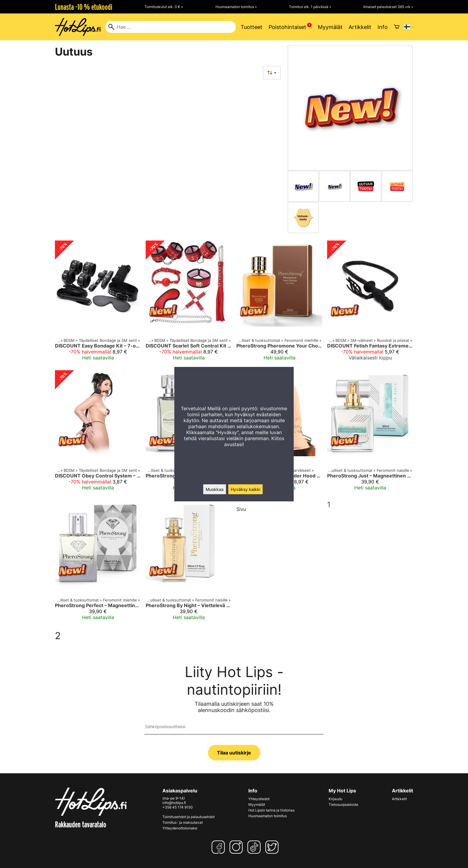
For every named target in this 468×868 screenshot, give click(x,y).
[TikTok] (255, 847)
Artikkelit (360, 27)
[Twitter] (273, 847)
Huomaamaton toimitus (268, 816)
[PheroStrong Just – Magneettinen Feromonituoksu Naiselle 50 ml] (370, 433)
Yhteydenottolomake (180, 828)
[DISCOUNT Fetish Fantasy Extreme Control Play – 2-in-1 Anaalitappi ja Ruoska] (370, 303)
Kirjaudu (335, 799)
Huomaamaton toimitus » (236, 7)
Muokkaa (215, 489)
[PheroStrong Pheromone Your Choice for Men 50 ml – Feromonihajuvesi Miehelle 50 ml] (279, 303)
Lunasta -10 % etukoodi (84, 7)
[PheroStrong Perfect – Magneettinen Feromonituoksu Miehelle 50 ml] (98, 563)
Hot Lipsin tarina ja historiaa (271, 810)
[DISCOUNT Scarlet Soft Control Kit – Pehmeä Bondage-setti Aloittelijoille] (189, 303)
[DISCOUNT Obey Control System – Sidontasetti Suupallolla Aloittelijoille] (98, 433)
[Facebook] (219, 847)
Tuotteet (251, 27)
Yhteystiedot (259, 799)
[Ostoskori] (397, 27)
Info (383, 27)
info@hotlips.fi (174, 803)
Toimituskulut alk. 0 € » (164, 7)
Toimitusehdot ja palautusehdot (188, 817)
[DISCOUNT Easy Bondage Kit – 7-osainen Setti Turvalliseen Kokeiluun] (98, 303)
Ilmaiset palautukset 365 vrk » (388, 7)
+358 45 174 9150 (178, 807)
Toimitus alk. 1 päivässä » (310, 7)
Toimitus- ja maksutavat (183, 822)
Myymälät (330, 27)
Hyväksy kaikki (245, 489)
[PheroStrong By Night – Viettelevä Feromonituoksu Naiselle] (189, 563)
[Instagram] (237, 847)
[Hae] (171, 27)
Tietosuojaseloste (343, 805)
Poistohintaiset (287, 27)
